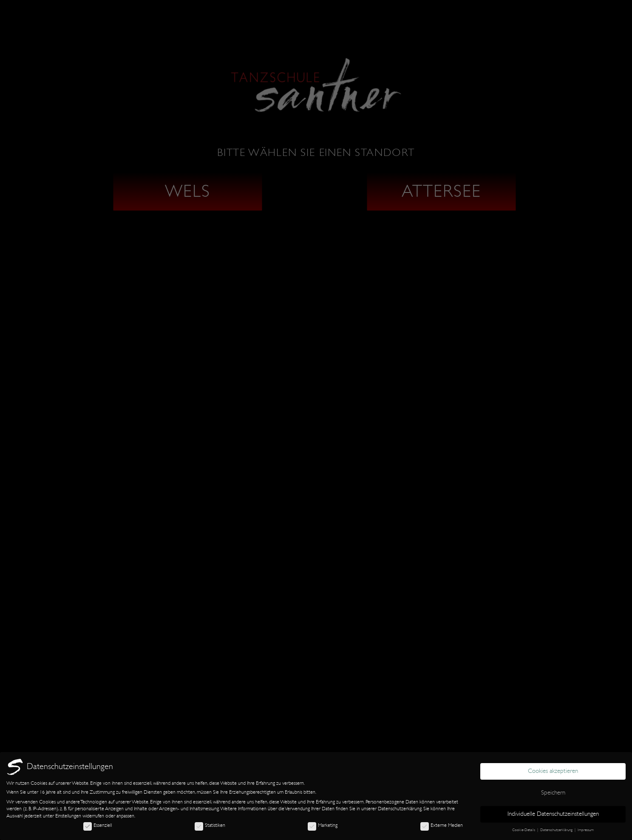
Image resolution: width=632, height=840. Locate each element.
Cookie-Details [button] (524, 830)
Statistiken (210, 825)
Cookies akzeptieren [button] (553, 771)
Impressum (586, 830)
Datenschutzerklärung (400, 809)
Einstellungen (68, 816)
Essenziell (98, 825)
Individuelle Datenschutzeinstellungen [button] (553, 814)
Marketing (323, 825)
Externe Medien (442, 825)
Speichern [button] (553, 793)
